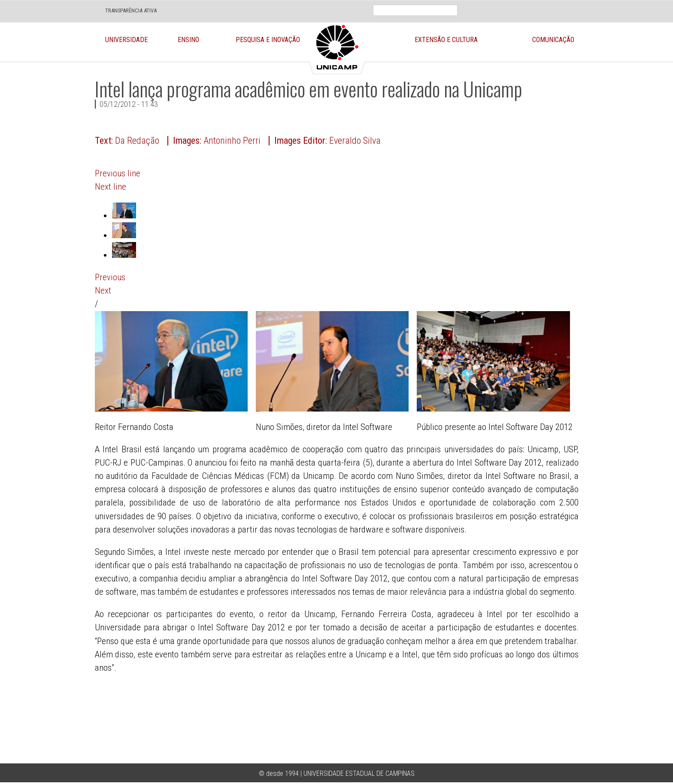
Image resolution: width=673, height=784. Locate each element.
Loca (524, 4)
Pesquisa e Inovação (268, 40)
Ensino (188, 40)
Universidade (126, 40)
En (500, 4)
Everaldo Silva (355, 141)
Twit (564, 4)
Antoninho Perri (232, 141)
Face (544, 4)
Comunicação (553, 40)
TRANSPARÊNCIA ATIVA (131, 11)
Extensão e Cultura (446, 40)
